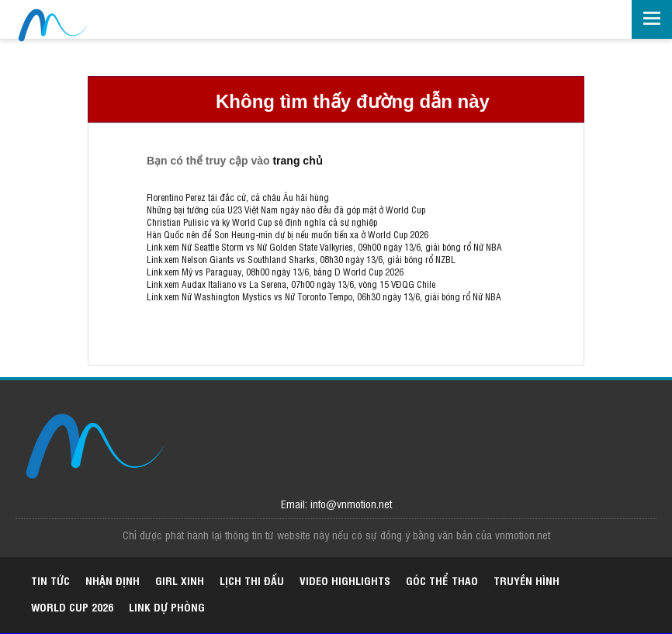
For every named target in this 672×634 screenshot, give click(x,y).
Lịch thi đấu (252, 580)
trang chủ (297, 161)
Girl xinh (180, 580)
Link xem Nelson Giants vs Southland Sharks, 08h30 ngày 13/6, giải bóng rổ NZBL (301, 259)
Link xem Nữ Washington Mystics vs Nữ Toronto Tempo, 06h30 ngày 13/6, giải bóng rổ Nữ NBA (324, 296)
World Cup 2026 (72, 606)
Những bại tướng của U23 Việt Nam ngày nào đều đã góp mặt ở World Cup (286, 210)
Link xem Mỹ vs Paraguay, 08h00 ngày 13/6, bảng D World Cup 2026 (275, 272)
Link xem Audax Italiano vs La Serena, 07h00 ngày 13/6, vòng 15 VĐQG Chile (291, 284)
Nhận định (113, 580)
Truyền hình (527, 580)
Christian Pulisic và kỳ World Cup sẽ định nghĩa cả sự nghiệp (262, 222)
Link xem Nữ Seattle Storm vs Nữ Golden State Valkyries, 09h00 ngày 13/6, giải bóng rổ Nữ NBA (324, 247)
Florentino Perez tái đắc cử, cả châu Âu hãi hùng (238, 197)
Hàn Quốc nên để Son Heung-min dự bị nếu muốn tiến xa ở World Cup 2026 (288, 234)
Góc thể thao (442, 580)
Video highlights (345, 580)
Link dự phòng (167, 606)
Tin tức (50, 580)
